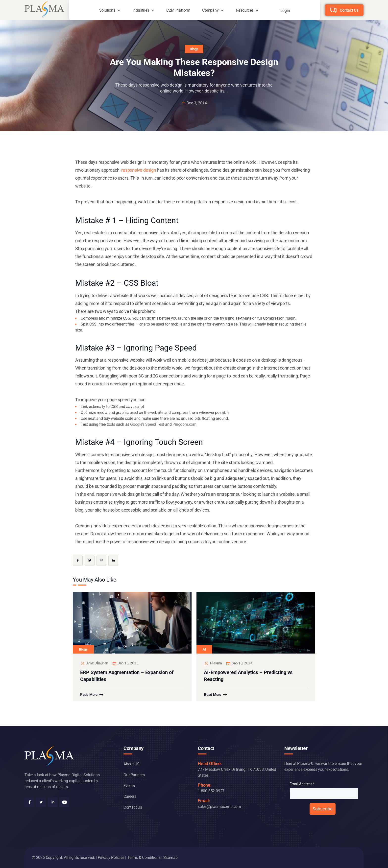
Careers (130, 796)
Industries (141, 10)
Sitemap (170, 857)
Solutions (107, 10)
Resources (245, 10)
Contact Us (349, 10)
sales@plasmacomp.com (219, 807)
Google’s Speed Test (147, 424)
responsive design (139, 170)
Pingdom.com (184, 424)
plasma (213, 663)
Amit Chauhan (94, 663)
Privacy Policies (111, 857)
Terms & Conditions (144, 857)
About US (131, 764)
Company (210, 10)
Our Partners (134, 775)
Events (129, 786)
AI (204, 649)
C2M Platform (178, 10)
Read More (89, 695)
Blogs (194, 49)
